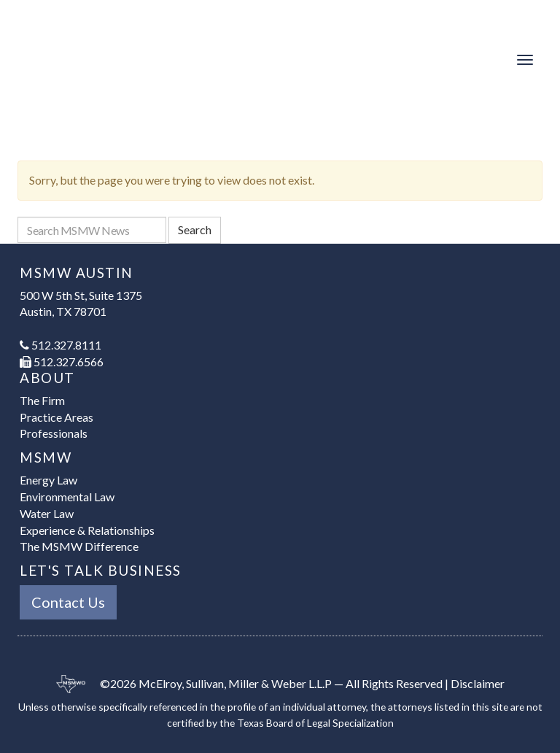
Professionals (54, 433)
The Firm (42, 400)
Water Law (47, 513)
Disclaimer (478, 683)
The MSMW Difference (79, 546)
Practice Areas (57, 417)
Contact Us (68, 602)
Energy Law (48, 480)
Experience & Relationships (87, 530)
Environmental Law (67, 497)
